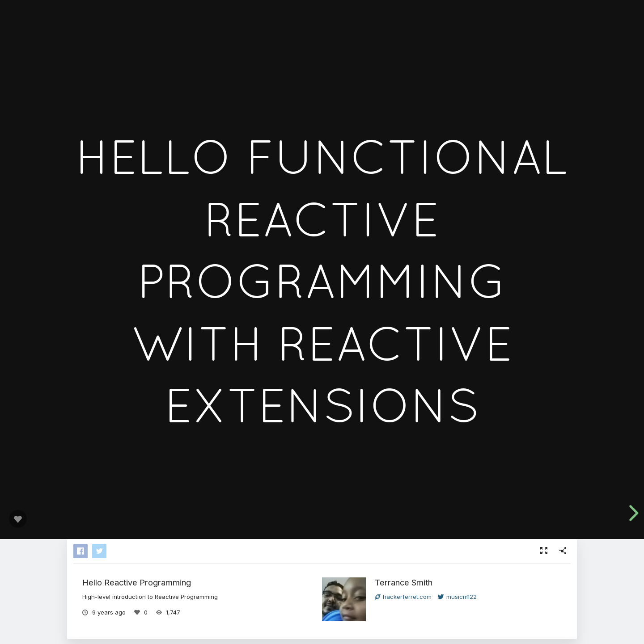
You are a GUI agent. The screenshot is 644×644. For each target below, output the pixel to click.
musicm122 (457, 597)
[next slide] (631, 513)
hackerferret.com (403, 597)
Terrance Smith (404, 582)
